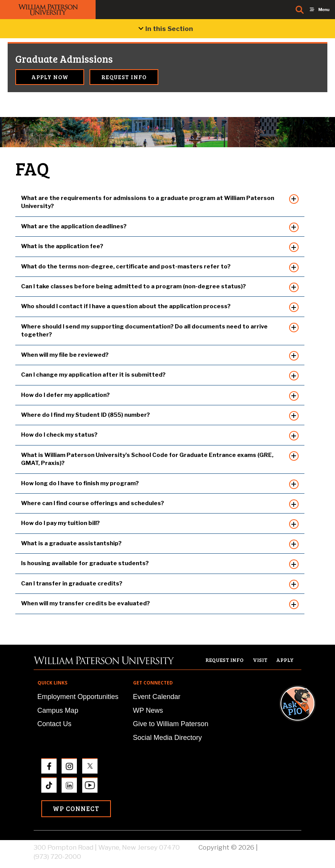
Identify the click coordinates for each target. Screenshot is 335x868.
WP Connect (76, 809)
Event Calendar (157, 697)
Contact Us (54, 724)
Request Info (124, 77)
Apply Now (50, 77)
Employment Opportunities (78, 697)
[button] (305, 592)
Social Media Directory (167, 738)
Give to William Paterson (171, 724)
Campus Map (58, 710)
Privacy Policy (280, 847)
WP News (148, 710)
